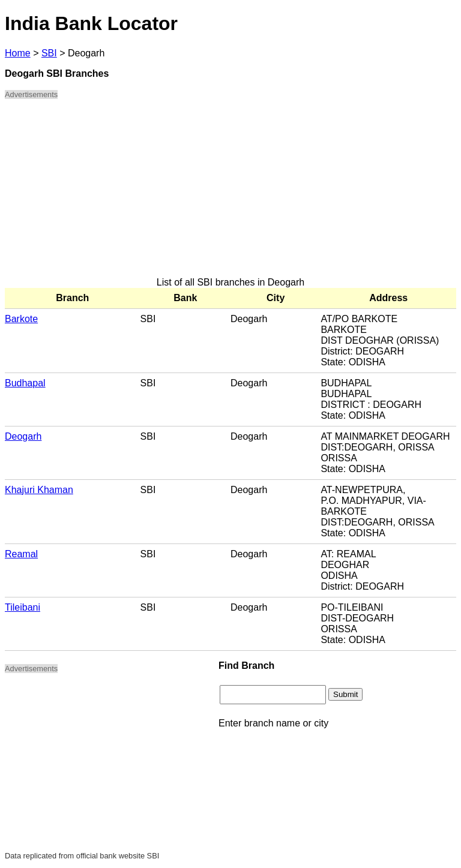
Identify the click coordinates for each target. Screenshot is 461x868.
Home (18, 53)
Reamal (21, 554)
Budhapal (25, 383)
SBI (49, 53)
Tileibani (23, 607)
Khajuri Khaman (39, 490)
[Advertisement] (230, 193)
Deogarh (23, 436)
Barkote (21, 319)
